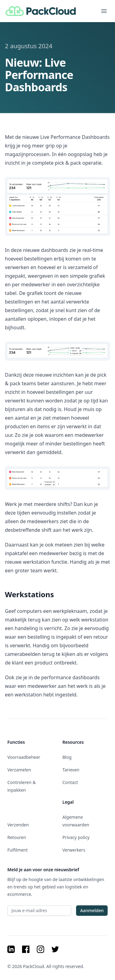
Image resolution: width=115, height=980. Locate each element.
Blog (67, 757)
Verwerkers (74, 850)
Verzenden (18, 825)
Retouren (17, 837)
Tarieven (71, 770)
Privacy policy (76, 837)
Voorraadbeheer (24, 757)
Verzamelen (19, 770)
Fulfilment (17, 850)
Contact (70, 782)
